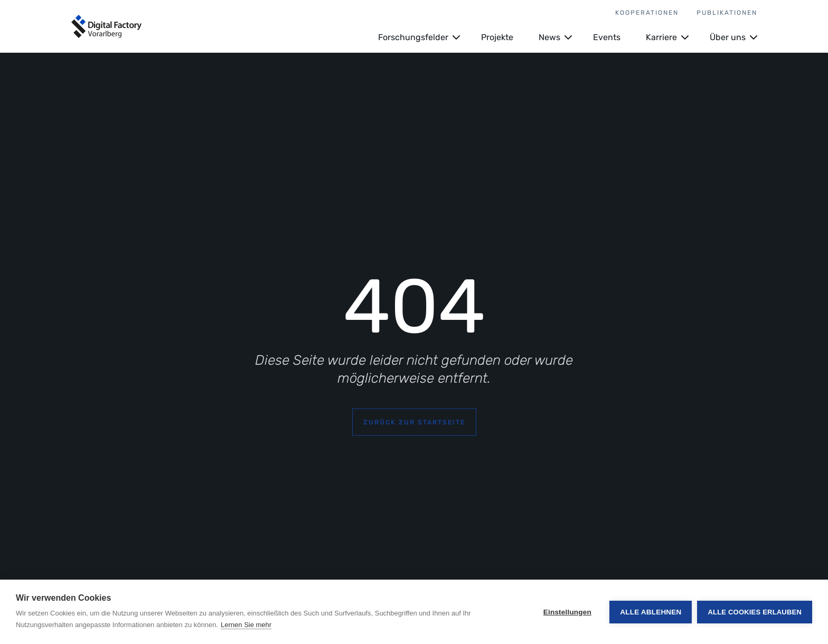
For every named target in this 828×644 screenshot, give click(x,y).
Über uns (728, 37)
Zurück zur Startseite (414, 422)
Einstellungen (567, 612)
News (549, 37)
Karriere (661, 37)
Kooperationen (647, 13)
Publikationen (727, 13)
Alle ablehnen (651, 612)
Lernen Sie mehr (246, 625)
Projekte (497, 37)
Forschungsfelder (413, 37)
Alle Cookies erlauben (755, 612)
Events (607, 37)
